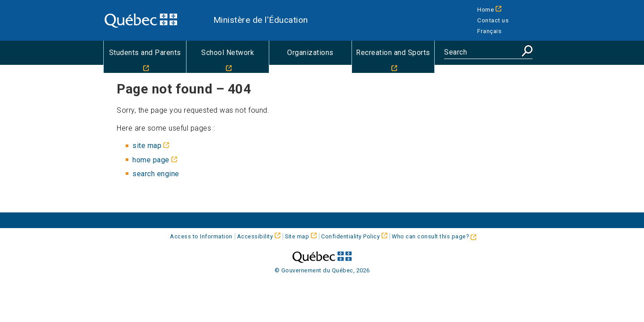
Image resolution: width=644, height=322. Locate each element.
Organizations (310, 53)
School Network (228, 53)
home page (151, 160)
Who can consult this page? (434, 236)
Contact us (493, 20)
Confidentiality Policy (350, 236)
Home (485, 9)
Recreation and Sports (393, 53)
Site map (297, 236)
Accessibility (255, 236)
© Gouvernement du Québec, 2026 (322, 270)
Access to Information (201, 236)
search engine (156, 174)
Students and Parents (145, 53)
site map (147, 146)
